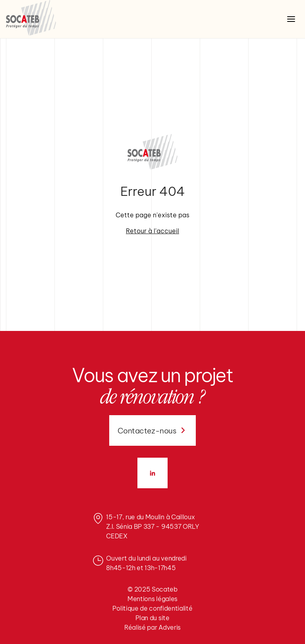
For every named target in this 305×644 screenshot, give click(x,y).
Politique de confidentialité (152, 608)
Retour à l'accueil (152, 231)
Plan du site (152, 618)
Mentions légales (152, 599)
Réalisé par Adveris (152, 627)
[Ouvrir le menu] (291, 19)
